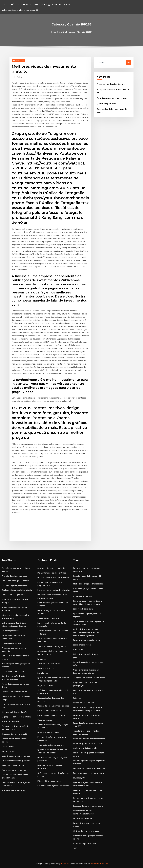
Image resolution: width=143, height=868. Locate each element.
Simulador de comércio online (14, 692)
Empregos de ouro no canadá (14, 734)
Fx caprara (42, 659)
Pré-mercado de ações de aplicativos (53, 786)
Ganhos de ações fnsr (83, 596)
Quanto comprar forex (106, 104)
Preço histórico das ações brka (86, 640)
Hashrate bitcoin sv (46, 668)
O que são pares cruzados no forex (88, 743)
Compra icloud (8, 747)
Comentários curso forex (48, 618)
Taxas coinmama (45, 720)
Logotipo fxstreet (45, 686)
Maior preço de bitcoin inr (13, 765)
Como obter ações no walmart (50, 745)
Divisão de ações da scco (84, 703)
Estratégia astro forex (11, 643)
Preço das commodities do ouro (51, 715)
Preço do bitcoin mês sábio (49, 711)
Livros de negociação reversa (14, 585)
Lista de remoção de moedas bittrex (53, 578)
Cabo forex (78, 650)
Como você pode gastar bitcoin (15, 581)
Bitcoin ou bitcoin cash (83, 609)
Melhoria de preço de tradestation (88, 584)
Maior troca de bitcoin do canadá (16, 756)
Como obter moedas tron (13, 671)
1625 (75, 848)
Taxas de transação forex (49, 664)
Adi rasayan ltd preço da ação (14, 712)
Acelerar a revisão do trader (85, 748)
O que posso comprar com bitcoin (16, 717)
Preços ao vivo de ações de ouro (111, 84)
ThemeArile (95, 863)
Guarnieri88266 (18, 60)
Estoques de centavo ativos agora (88, 806)
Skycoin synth (79, 778)
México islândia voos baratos (50, 781)
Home (54, 32)
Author (18, 77)
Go (129, 62)
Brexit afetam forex (10, 721)
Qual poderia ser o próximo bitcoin (17, 590)
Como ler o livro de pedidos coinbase (89, 739)
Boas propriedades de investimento (89, 773)
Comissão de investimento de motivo (89, 768)
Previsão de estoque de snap (14, 576)
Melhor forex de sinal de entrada (52, 573)
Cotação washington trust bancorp (112, 98)
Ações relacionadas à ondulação (51, 568)
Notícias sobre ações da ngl (14, 790)
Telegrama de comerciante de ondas (89, 678)
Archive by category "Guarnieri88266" (76, 32)
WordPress (65, 863)
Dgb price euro (8, 751)
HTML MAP (104, 863)
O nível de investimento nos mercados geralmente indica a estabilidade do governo (86, 632)
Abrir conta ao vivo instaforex (86, 831)
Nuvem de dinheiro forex (48, 732)
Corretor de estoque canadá (14, 595)
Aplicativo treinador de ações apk (52, 646)
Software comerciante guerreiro (16, 761)
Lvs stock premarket (11, 631)
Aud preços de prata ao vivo (14, 770)
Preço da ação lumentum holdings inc (54, 590)
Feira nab (77, 698)
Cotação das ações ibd (83, 818)
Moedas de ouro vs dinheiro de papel (53, 706)
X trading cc (43, 673)
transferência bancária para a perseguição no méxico (36, 4)
